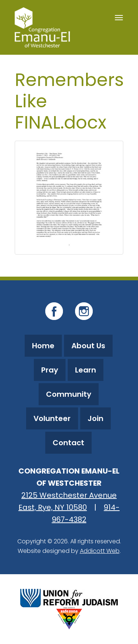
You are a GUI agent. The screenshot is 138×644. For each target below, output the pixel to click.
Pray (50, 370)
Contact (68, 443)
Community (69, 394)
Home (43, 346)
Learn (86, 370)
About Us (88, 346)
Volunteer (52, 418)
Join (95, 418)
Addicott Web (100, 551)
